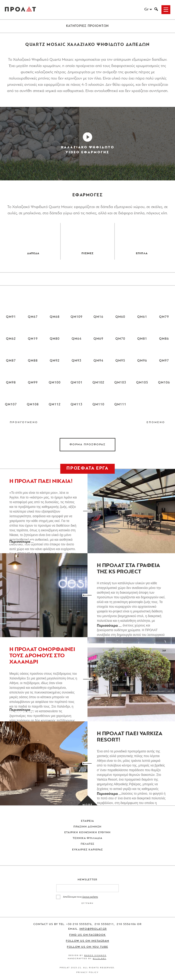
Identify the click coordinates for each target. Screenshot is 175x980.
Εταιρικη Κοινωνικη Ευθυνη (88, 833)
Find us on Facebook (88, 935)
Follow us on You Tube (87, 947)
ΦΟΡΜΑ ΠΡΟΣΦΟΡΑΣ (87, 445)
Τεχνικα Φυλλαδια (88, 838)
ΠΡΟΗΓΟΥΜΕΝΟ (24, 422)
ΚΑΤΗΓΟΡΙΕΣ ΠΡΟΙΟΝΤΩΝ (88, 26)
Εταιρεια (88, 821)
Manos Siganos (95, 955)
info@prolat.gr (93, 929)
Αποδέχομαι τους (80, 897)
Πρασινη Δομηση (88, 827)
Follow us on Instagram (87, 941)
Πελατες (87, 844)
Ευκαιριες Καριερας (87, 850)
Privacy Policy (87, 972)
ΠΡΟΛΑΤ (20, 10)
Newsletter (88, 880)
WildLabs (99, 958)
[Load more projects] (87, 805)
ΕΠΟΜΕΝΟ (156, 422)
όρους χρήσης (90, 897)
